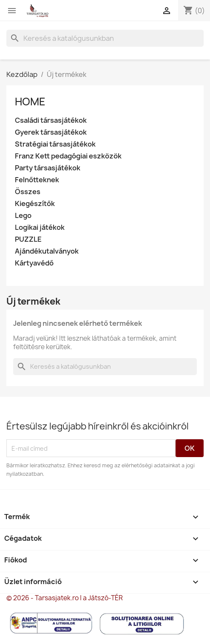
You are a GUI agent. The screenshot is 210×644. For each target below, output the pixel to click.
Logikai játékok (40, 227)
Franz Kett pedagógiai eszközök (68, 156)
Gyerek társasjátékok (51, 132)
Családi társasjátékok (51, 120)
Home (30, 102)
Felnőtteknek (37, 180)
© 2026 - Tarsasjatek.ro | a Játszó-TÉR (65, 598)
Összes (28, 192)
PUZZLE (28, 239)
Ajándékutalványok (47, 251)
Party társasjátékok (48, 168)
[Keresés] (105, 38)
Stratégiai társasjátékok (55, 144)
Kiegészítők (35, 204)
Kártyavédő (34, 263)
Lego (23, 216)
